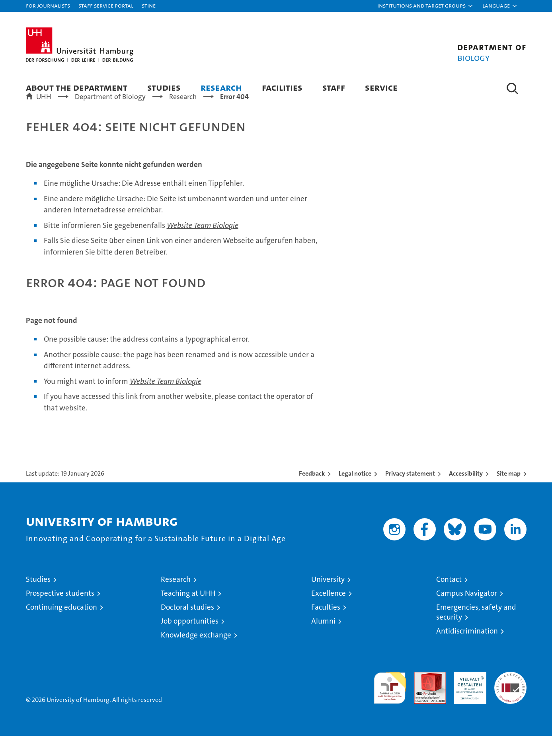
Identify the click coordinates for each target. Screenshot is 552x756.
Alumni (323, 641)
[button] (425, 6)
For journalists (48, 5)
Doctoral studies (187, 627)
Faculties (326, 627)
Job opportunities (190, 641)
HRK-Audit (468, 696)
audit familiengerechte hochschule (390, 704)
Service (381, 87)
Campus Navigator (467, 613)
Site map (509, 494)
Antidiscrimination (467, 651)
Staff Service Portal (106, 5)
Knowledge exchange (196, 655)
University (328, 600)
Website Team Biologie (203, 246)
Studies (164, 87)
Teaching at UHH (188, 613)
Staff (334, 87)
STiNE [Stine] (149, 5)
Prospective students (60, 613)
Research (221, 87)
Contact (449, 600)
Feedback (312, 494)
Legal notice (355, 494)
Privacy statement (410, 494)
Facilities (282, 87)
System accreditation (510, 700)
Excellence (329, 613)
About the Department (77, 87)
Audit (421, 696)
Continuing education (61, 627)
